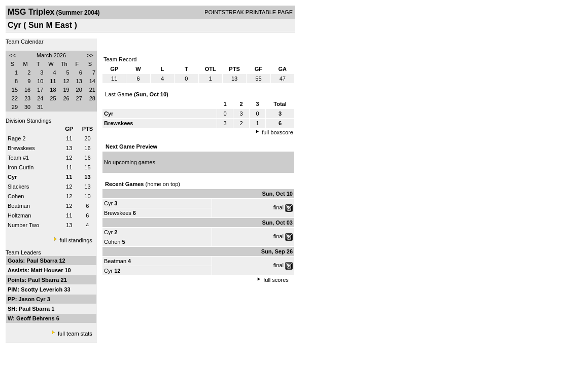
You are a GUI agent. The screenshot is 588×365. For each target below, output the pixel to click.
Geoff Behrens (36, 318)
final (279, 207)
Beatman (19, 206)
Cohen (16, 196)
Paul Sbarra (43, 261)
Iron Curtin (21, 167)
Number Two (23, 225)
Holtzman (19, 215)
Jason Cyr (32, 299)
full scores (276, 280)
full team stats (75, 334)
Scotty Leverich (42, 289)
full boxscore (278, 132)
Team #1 (18, 158)
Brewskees (21, 148)
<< (12, 55)
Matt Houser (48, 270)
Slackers (18, 187)
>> (90, 55)
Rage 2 (16, 138)
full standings (76, 240)
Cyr (108, 203)
